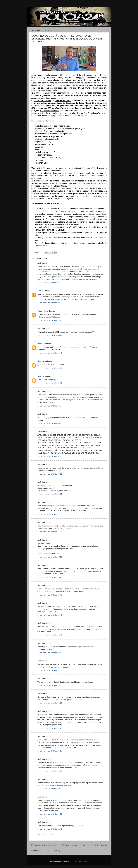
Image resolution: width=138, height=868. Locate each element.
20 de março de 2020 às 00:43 (50, 353)
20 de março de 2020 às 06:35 (50, 423)
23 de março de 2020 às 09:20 (50, 771)
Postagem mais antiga (94, 845)
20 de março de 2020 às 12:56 (50, 514)
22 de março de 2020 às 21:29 (50, 728)
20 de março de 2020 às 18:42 (50, 595)
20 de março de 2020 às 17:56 (50, 557)
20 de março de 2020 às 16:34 (50, 532)
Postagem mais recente (45, 845)
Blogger (85, 861)
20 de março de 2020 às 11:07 (50, 494)
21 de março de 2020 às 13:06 (50, 670)
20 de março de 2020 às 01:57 (50, 383)
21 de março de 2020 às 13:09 (50, 703)
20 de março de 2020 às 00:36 (50, 336)
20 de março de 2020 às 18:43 (50, 615)
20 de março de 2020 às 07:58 (50, 456)
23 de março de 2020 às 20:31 (50, 789)
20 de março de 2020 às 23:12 (50, 653)
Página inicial (70, 845)
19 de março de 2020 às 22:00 (50, 303)
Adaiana (41, 291)
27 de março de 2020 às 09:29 (50, 814)
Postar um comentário (44, 834)
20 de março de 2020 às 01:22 (50, 368)
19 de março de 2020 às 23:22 (50, 320)
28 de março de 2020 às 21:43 (50, 829)
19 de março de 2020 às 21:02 (50, 283)
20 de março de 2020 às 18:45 (50, 635)
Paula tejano (43, 311)
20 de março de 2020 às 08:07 (50, 474)
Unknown (42, 344)
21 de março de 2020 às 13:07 (50, 685)
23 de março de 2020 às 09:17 (50, 751)
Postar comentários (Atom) (49, 851)
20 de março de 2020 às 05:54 (50, 406)
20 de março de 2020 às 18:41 (50, 577)
